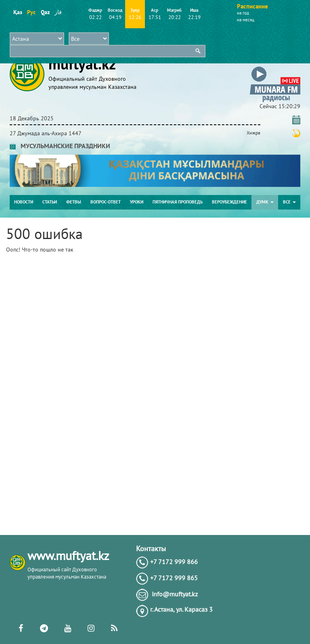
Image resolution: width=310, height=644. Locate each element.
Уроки (137, 202)
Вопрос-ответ (106, 202)
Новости (24, 202)
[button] (275, 68)
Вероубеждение (229, 202)
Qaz (45, 12)
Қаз (18, 12)
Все (289, 202)
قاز (58, 12)
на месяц (246, 20)
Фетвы (74, 202)
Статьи (50, 202)
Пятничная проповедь (178, 202)
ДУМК (265, 202)
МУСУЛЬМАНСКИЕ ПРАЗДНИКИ (60, 146)
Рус (31, 12)
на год (243, 13)
